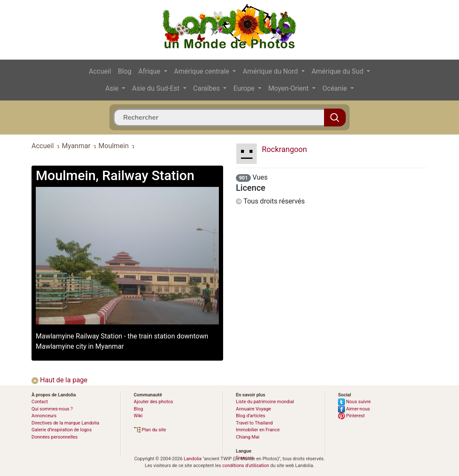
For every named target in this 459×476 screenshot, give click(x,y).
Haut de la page (59, 380)
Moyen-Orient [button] (289, 88)
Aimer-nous (354, 409)
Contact (40, 402)
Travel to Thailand (254, 423)
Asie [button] (113, 88)
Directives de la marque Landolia (65, 423)
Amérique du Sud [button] (339, 71)
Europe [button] (245, 88)
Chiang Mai (248, 437)
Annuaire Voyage (253, 409)
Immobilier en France (258, 430)
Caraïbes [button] (208, 88)
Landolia (192, 459)
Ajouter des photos (153, 402)
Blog (125, 71)
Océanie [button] (336, 88)
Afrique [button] (150, 71)
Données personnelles (55, 437)
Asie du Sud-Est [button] (156, 88)
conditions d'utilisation (246, 466)
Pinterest (351, 416)
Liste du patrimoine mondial (265, 402)
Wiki (138, 416)
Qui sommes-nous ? (52, 409)
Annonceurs (44, 416)
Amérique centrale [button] (203, 71)
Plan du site (150, 430)
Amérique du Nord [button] (271, 71)
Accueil (100, 71)
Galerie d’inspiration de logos (62, 430)
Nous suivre (354, 402)
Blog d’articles (251, 416)
